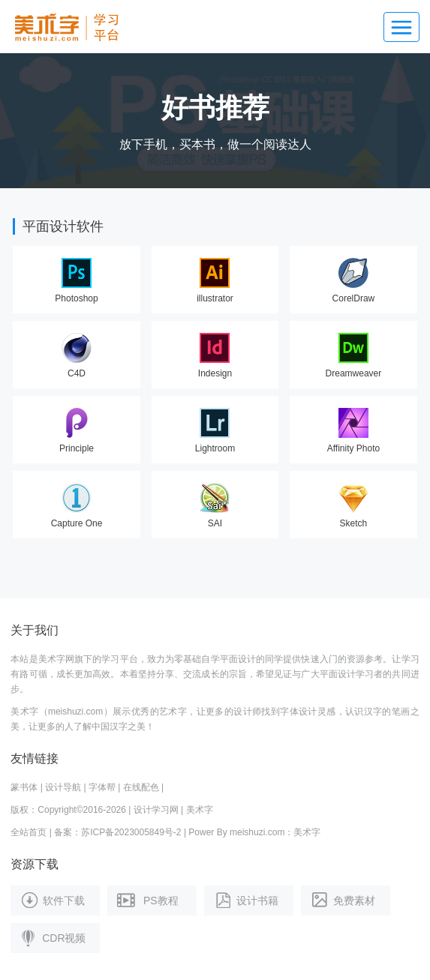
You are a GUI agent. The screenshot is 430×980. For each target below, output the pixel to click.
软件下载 (51, 900)
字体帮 (102, 787)
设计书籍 (245, 900)
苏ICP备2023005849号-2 (131, 832)
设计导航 (63, 787)
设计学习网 (156, 810)
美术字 (200, 810)
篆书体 (24, 787)
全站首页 (29, 832)
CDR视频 (52, 937)
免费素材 (342, 900)
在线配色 (141, 787)
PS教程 (146, 900)
